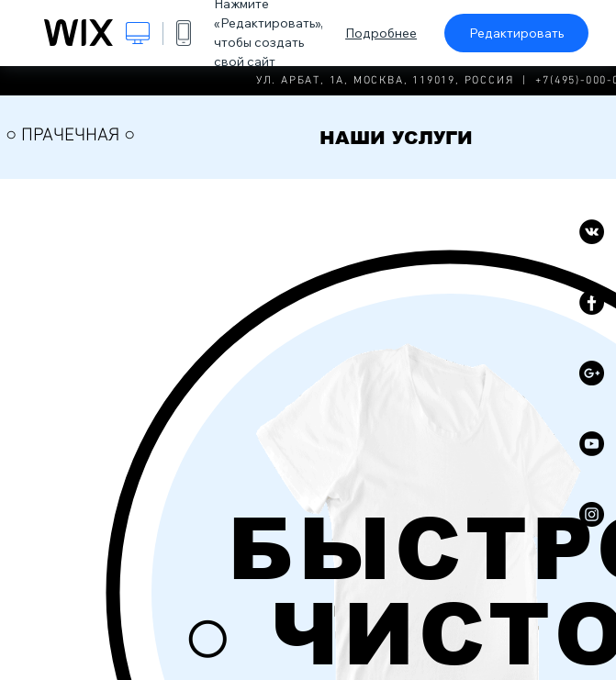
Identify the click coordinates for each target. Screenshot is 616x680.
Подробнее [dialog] (381, 33)
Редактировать (516, 33)
